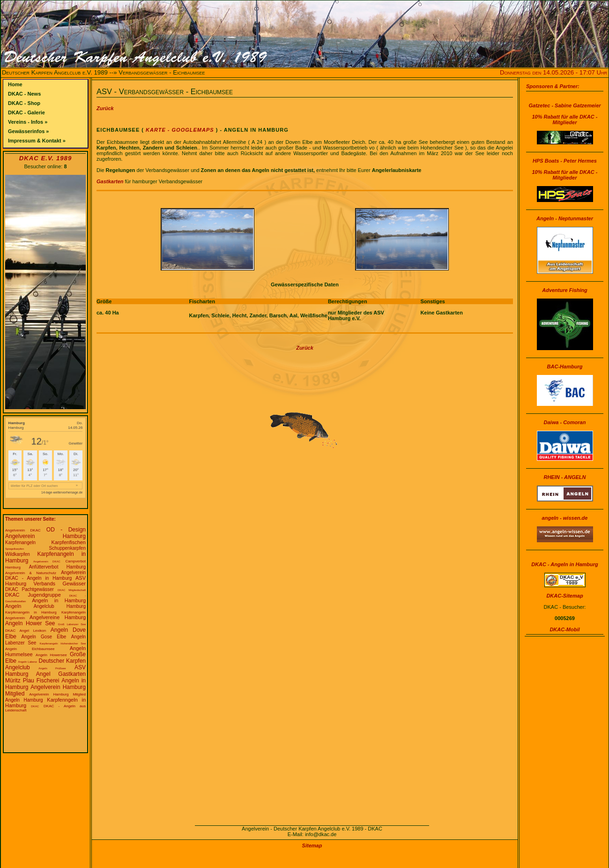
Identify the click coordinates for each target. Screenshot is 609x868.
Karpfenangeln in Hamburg (31, 612)
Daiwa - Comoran (565, 422)
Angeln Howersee (51, 655)
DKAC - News (24, 94)
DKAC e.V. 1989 (45, 158)
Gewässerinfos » (28, 131)
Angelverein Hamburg (45, 536)
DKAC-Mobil (564, 629)
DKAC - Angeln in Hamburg (38, 578)
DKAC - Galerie (26, 112)
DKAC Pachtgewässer (30, 589)
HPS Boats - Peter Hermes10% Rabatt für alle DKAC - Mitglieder (565, 169)
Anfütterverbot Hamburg (57, 567)
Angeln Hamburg (24, 700)
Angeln (13, 606)
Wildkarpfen (18, 554)
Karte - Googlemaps (179, 130)
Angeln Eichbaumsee (30, 649)
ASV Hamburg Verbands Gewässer (45, 581)
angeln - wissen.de (565, 518)
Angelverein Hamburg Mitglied (57, 694)
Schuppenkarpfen (67, 548)
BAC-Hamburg (565, 367)
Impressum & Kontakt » (37, 141)
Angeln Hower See (30, 623)
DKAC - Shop (24, 103)
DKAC (35, 706)
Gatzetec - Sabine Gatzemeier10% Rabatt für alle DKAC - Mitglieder (564, 114)
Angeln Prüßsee (52, 668)
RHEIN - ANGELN (564, 477)
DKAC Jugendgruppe (33, 595)
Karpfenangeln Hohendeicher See (63, 644)
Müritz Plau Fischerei (32, 681)
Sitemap (312, 846)
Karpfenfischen (69, 542)
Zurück (105, 108)
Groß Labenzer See (72, 624)
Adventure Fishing (565, 290)
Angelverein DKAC (23, 530)
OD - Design (66, 530)
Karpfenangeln (20, 542)
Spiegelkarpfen (15, 549)
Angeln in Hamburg (59, 600)
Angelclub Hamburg (60, 606)
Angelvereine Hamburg (58, 617)
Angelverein (73, 572)
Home (15, 84)
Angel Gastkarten (61, 674)
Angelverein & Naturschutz (31, 573)
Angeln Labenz (28, 662)
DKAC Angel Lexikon (26, 631)
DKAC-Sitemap (564, 596)
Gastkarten (110, 181)
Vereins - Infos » (28, 122)
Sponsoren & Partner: (553, 86)
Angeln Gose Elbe (44, 637)
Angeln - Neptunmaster (565, 218)
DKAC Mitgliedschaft (72, 590)
